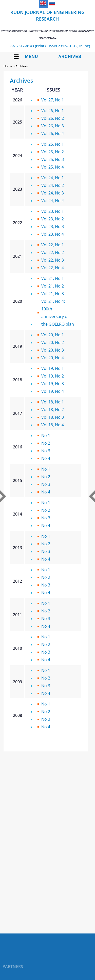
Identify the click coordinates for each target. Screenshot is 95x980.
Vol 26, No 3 (53, 126)
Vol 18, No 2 (53, 410)
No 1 (46, 435)
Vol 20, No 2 (53, 342)
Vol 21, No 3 (53, 294)
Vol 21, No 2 (53, 286)
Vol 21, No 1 (53, 278)
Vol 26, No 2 (53, 118)
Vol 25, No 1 (53, 144)
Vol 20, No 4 (53, 358)
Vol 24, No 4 (53, 201)
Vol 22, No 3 (53, 260)
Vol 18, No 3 (53, 417)
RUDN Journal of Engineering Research (48, 25)
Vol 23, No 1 (53, 211)
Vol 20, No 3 (53, 350)
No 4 (46, 458)
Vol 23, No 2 (53, 219)
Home (8, 66)
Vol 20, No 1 (53, 335)
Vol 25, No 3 (53, 159)
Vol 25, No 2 (53, 152)
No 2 (46, 443)
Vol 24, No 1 (53, 178)
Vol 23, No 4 (53, 234)
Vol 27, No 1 (53, 100)
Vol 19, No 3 (53, 384)
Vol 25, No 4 (53, 167)
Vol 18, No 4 (53, 425)
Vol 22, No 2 (53, 252)
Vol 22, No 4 (53, 268)
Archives (70, 57)
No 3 (46, 451)
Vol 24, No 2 (53, 185)
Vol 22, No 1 (53, 245)
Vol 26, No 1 (53, 111)
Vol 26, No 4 (53, 133)
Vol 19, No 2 (53, 376)
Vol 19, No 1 (53, 368)
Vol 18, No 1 (53, 402)
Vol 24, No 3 (53, 193)
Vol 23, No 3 (53, 227)
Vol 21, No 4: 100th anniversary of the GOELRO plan (58, 313)
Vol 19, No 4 (53, 391)
